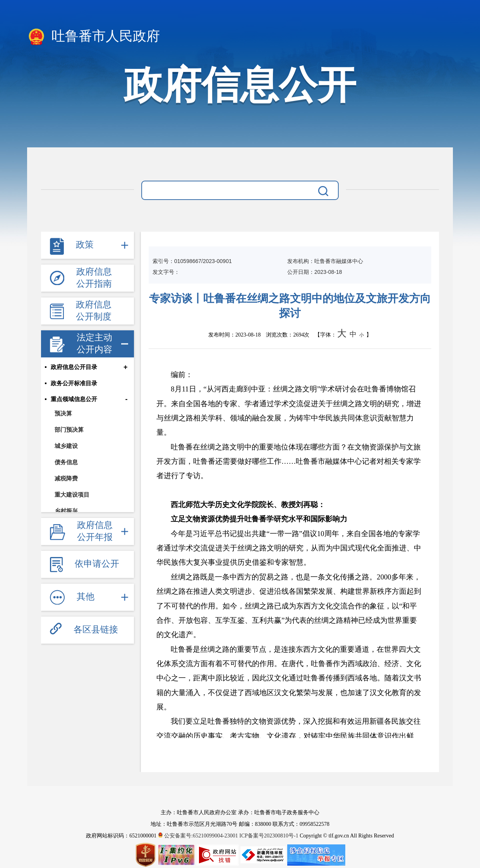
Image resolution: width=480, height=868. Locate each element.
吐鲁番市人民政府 (93, 37)
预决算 (63, 414)
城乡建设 (66, 447)
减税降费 (66, 479)
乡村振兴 (66, 512)
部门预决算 (69, 430)
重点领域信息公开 (74, 400)
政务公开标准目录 (74, 384)
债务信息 (66, 463)
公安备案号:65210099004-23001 (199, 836)
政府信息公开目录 (74, 367)
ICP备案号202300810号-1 (269, 836)
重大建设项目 (72, 495)
